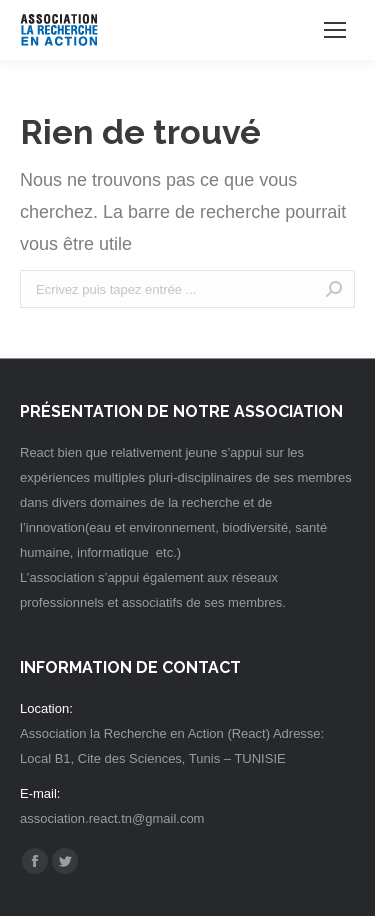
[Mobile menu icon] (335, 30)
